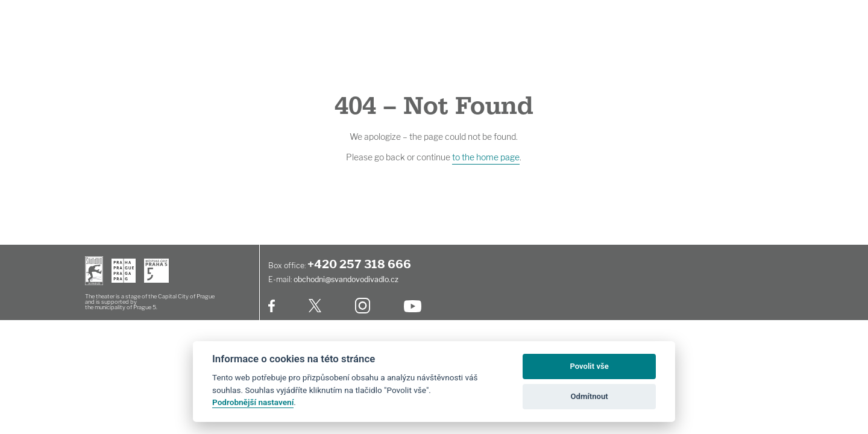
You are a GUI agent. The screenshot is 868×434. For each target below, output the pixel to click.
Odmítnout (590, 396)
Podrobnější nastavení (253, 402)
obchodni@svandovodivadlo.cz (346, 279)
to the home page (486, 157)
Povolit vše (589, 366)
